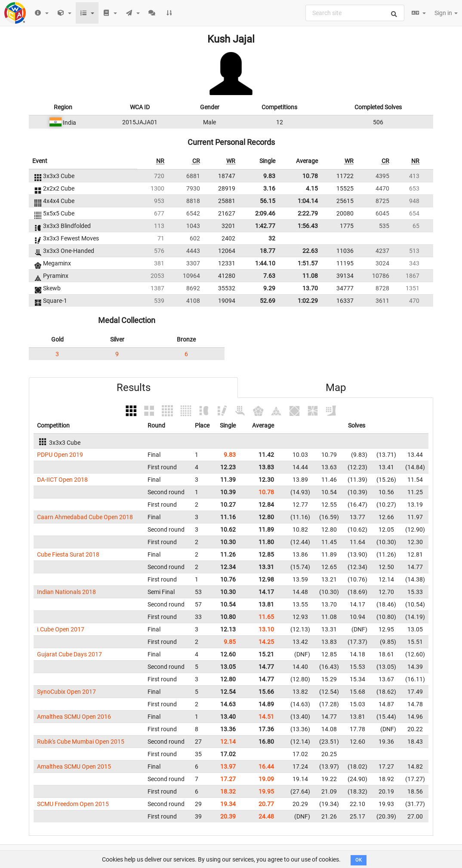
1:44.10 (265, 263)
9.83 (269, 176)
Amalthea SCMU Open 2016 (74, 717)
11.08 (310, 276)
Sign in (446, 13)
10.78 (310, 176)
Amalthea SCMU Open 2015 (74, 766)
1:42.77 (265, 226)
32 (272, 238)
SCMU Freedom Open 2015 (73, 804)
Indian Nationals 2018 (66, 592)
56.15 (268, 201)
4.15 (312, 188)
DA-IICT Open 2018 (62, 480)
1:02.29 (308, 301)
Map (336, 388)
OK (359, 860)
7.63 (269, 276)
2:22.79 (308, 213)
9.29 (269, 288)
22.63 (310, 251)
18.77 (268, 251)
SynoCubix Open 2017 (66, 692)
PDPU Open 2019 (60, 455)
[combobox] (355, 13)
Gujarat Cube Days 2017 (69, 654)
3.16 (269, 188)
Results (134, 388)
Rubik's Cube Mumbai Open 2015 (81, 742)
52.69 (268, 301)
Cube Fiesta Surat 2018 (68, 554)
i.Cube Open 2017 (61, 629)
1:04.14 (308, 201)
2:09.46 (265, 213)
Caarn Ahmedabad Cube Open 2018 (85, 517)
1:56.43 (308, 226)
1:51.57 (308, 263)
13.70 (310, 288)
